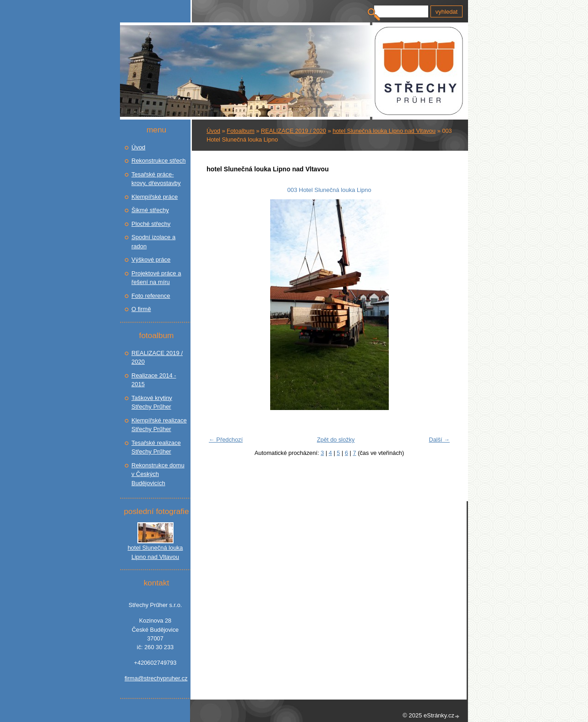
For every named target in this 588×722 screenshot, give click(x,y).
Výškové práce (151, 260)
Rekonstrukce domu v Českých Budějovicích (158, 474)
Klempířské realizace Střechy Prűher (159, 425)
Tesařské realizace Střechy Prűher (156, 447)
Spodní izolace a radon (153, 242)
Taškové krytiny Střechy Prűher (152, 402)
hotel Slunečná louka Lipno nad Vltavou (384, 131)
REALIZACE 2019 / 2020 (294, 131)
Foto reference (151, 296)
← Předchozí (226, 440)
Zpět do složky (336, 440)
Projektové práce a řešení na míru (156, 278)
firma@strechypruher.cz (155, 678)
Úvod (213, 131)
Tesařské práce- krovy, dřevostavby (156, 179)
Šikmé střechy (150, 210)
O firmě (141, 309)
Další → (439, 440)
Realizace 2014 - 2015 (154, 380)
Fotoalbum (240, 131)
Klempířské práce (155, 197)
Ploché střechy (151, 224)
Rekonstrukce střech (159, 161)
